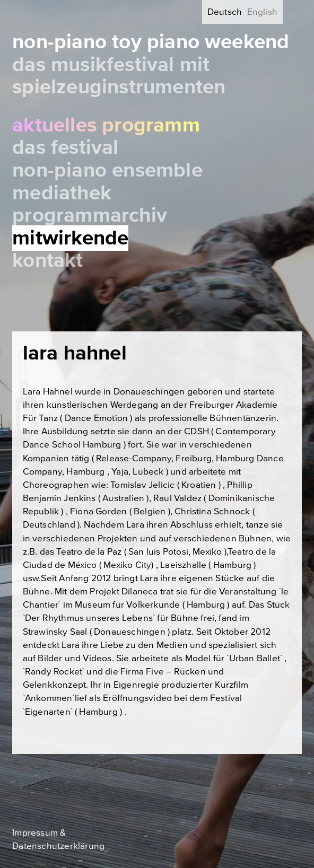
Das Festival (65, 147)
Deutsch (225, 12)
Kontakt (47, 260)
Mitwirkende (70, 238)
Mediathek (62, 193)
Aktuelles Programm (106, 125)
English (262, 12)
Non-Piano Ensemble (107, 170)
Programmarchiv (90, 215)
